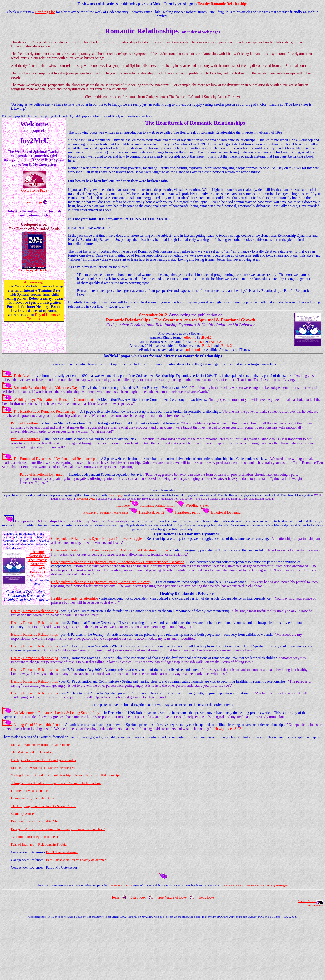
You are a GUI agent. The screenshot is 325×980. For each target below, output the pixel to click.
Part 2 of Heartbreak (26, 423)
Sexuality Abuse (22, 814)
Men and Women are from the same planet (41, 745)
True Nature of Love (120, 885)
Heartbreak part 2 (152, 512)
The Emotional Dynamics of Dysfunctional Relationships (55, 459)
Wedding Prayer (197, 505)
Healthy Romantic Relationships (222, 4)
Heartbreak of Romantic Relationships (106, 513)
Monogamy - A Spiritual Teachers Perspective (43, 768)
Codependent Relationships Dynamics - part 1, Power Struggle (97, 539)
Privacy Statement (315, 906)
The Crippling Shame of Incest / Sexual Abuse (44, 806)
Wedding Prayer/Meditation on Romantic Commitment (53, 400)
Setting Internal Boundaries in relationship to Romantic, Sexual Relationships (66, 775)
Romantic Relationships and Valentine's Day (46, 388)
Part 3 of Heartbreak (26, 439)
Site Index (138, 897)
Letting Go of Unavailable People (38, 725)
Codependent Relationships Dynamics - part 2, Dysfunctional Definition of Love (110, 550)
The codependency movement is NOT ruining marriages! (254, 885)
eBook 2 (215, 342)
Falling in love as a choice (29, 791)
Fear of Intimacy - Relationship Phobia (39, 844)
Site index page (31, 202)
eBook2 (206, 337)
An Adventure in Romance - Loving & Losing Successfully (56, 713)
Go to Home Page (34, 190)
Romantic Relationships (157, 505)
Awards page (116, 495)
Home (115, 897)
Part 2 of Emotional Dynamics (42, 474)
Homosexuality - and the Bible (32, 798)
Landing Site (45, 12)
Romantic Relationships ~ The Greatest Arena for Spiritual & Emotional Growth (37, 564)
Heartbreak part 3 (188, 512)
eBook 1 (190, 337)
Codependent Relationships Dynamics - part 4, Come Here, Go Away (101, 582)
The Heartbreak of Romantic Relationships (45, 411)
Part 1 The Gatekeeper (62, 852)
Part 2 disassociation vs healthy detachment (77, 860)
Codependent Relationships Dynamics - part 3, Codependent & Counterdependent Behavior (117, 562)
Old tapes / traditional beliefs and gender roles (43, 760)
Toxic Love (22, 376)
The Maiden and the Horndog (32, 752)
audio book (193, 350)
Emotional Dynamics (227, 512)
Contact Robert (307, 901)
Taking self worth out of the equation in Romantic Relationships (56, 783)
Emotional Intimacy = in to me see (36, 837)
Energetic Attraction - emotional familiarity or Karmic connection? (58, 829)
